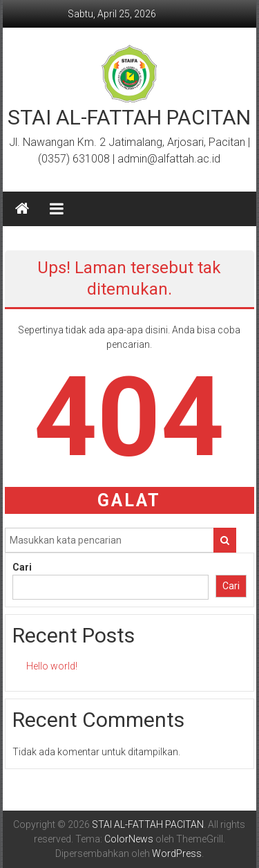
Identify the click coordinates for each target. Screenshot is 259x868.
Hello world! (52, 666)
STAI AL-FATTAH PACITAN (129, 117)
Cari (22, 567)
